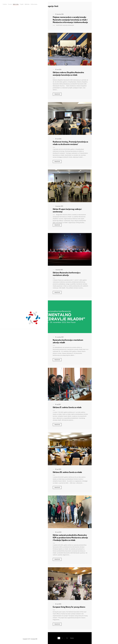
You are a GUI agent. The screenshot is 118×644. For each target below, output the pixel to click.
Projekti (22, 4)
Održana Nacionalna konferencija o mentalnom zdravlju (67, 274)
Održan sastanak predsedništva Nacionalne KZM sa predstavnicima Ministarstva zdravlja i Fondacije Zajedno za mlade (70, 537)
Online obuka (34, 4)
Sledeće (72, 638)
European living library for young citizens (69, 607)
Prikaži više (57, 94)
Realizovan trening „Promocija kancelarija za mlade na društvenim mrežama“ (70, 143)
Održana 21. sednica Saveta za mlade (67, 407)
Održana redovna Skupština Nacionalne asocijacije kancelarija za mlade (68, 74)
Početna (5, 4)
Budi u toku (16, 4)
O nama (10, 4)
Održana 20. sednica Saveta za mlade (67, 472)
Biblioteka (27, 4)
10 (67, 638)
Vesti (54, 25)
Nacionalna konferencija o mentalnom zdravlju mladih (68, 341)
